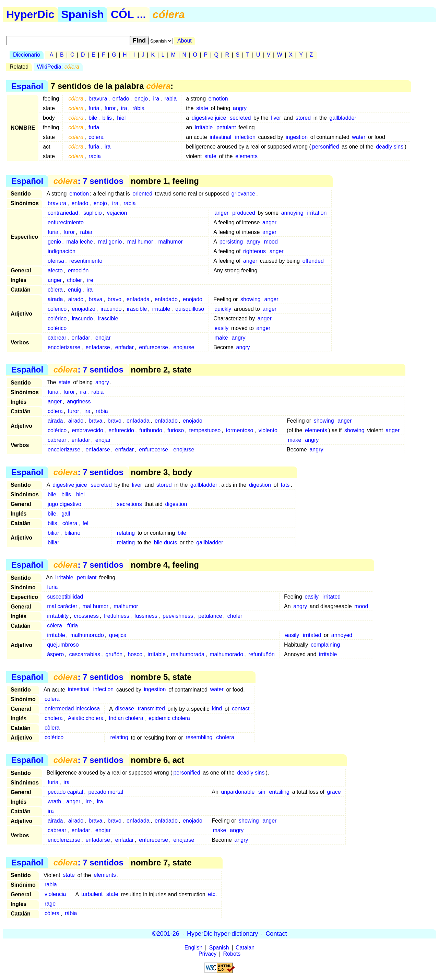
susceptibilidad (65, 597)
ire (90, 280)
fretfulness (117, 616)
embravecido (87, 430)
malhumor (171, 242)
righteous (254, 251)
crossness (86, 616)
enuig (75, 290)
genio (54, 242)
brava (95, 299)
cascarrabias (85, 654)
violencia (55, 894)
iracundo (111, 309)
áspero (55, 654)
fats (285, 485)
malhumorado (87, 635)
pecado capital (65, 792)
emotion (218, 99)
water (359, 137)
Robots (232, 954)
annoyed (342, 635)
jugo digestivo (64, 504)
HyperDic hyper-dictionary (222, 934)
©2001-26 (166, 934)
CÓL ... (128, 14)
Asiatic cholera (86, 718)
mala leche (79, 242)
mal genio (110, 242)
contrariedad (63, 213)
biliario (72, 533)
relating (126, 533)
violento (268, 430)
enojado (193, 299)
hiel (121, 118)
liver (276, 118)
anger (221, 213)
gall (66, 514)
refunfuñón (262, 654)
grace (334, 792)
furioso (176, 430)
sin (262, 792)
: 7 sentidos (88, 181)
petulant (226, 127)
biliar (54, 533)
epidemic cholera (169, 718)
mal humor (140, 242)
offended (313, 261)
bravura (98, 99)
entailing (279, 792)
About (185, 41)
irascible (137, 309)
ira (156, 99)
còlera (55, 290)
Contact (276, 934)
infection (245, 137)
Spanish (83, 14)
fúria (73, 625)
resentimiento (86, 261)
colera (96, 137)
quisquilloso (190, 309)
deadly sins (390, 147)
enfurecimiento (66, 222)
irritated (331, 597)
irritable (204, 127)
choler (74, 280)
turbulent (92, 894)
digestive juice (209, 118)
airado (76, 299)
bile (93, 118)
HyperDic (30, 14)
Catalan (245, 948)
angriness (79, 402)
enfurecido (121, 430)
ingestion (297, 137)
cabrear (57, 338)
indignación (62, 251)
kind (217, 709)
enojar (103, 338)
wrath (54, 801)
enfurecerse (153, 347)
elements (246, 156)
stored (303, 118)
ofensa (56, 261)
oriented (142, 194)
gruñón (114, 654)
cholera (54, 718)
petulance (210, 616)
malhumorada (188, 654)
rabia (170, 99)
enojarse (184, 347)
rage (50, 904)
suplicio (92, 213)
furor (110, 108)
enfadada (138, 299)
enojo (141, 99)
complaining (325, 645)
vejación (117, 213)
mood (271, 242)
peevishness (178, 616)
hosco (135, 654)
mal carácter (62, 606)
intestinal (220, 137)
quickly (223, 309)
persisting (231, 242)
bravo (115, 299)
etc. (212, 894)
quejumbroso (63, 645)
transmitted (151, 709)
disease (125, 709)
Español (27, 86)
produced (244, 213)
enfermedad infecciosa (72, 709)
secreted (240, 118)
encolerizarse (64, 347)
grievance (243, 194)
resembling (199, 738)
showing (251, 299)
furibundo (151, 430)
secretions (129, 504)
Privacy (207, 954)
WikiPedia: (58, 67)
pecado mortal (105, 792)
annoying (292, 213)
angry (240, 108)
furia (94, 108)
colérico (57, 309)
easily (221, 328)
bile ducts (166, 542)
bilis (107, 118)
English (193, 948)
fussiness (146, 616)
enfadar (81, 338)
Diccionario (27, 55)
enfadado (166, 299)
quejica (118, 635)
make (221, 338)
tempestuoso (205, 430)
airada (55, 299)
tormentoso (239, 430)
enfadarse (98, 347)
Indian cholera (126, 718)
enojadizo (84, 309)
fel (86, 523)
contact (241, 709)
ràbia (139, 108)
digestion (260, 485)
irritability (58, 616)
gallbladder (343, 118)
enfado (121, 99)
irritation (317, 213)
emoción (78, 270)
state (202, 108)
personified (325, 147)
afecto (55, 270)
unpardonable (238, 792)
